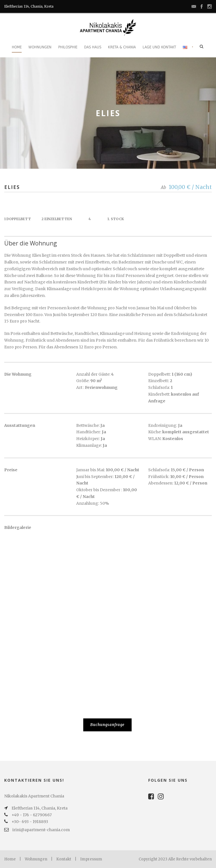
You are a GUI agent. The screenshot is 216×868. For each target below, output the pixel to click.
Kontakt (64, 859)
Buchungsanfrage (107, 725)
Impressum (91, 859)
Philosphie (68, 47)
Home (17, 47)
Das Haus (93, 47)
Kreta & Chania (122, 47)
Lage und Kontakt (159, 47)
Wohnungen (40, 47)
